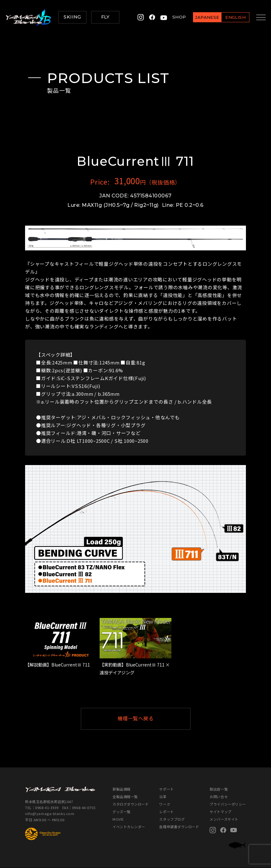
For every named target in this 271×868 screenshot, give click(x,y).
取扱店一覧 (219, 789)
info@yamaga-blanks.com (50, 814)
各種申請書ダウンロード (179, 827)
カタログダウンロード (131, 804)
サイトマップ (220, 812)
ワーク (165, 804)
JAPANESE (203, 17)
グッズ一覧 (122, 812)
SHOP (175, 17)
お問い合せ (219, 797)
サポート (166, 789)
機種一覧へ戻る (151, 719)
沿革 (163, 797)
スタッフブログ (172, 819)
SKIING (72, 17)
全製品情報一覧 (125, 797)
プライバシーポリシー (228, 804)
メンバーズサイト (224, 819)
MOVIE (118, 819)
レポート (166, 812)
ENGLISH (231, 17)
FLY (105, 17)
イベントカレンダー (129, 827)
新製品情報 (122, 789)
